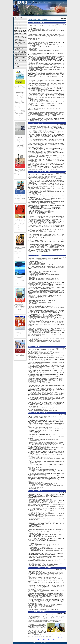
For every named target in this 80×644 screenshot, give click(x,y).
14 (50, 640)
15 (52, 640)
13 (48, 640)
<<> (36, 640)
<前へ (39, 640)
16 (53, 640)
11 (45, 640)
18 (57, 640)
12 (47, 640)
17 (55, 640)
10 (43, 640)
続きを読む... (61, 638)
